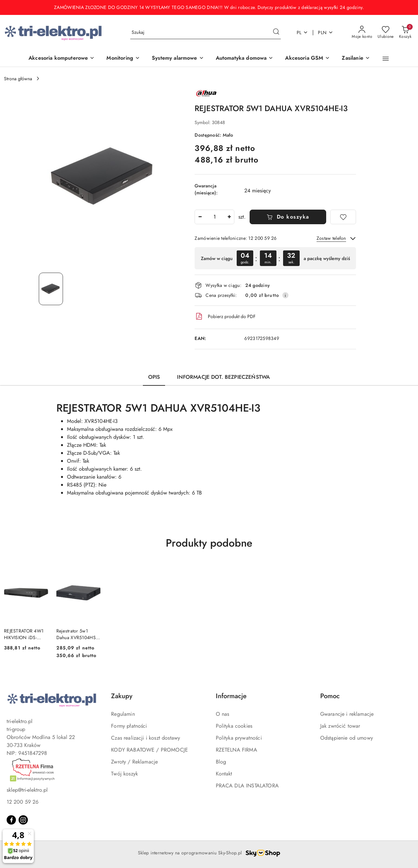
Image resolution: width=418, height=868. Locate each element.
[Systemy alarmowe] (178, 59)
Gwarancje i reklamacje (347, 714)
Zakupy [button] (122, 696)
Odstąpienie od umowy (347, 738)
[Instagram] (23, 820)
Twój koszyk (124, 774)
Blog (221, 762)
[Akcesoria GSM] (307, 59)
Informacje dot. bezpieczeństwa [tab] (223, 377)
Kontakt (224, 774)
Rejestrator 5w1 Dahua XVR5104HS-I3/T (77, 634)
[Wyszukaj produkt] (206, 33)
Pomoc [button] (330, 696)
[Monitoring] (123, 59)
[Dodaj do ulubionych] (343, 217)
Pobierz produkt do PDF (225, 316)
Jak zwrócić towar (340, 726)
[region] (275, 258)
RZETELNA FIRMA (237, 750)
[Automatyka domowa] (245, 59)
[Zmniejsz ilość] (200, 217)
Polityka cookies (234, 726)
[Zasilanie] (356, 59)
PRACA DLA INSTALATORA (247, 786)
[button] (386, 59)
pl (302, 33)
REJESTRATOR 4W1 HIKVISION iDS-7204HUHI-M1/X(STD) (24, 634)
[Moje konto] (362, 33)
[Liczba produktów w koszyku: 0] (405, 33)
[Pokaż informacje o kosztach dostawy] (285, 295)
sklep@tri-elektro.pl (27, 790)
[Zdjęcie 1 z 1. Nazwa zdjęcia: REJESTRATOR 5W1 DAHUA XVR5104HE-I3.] (51, 289)
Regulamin (123, 714)
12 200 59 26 (23, 802)
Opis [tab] (154, 377)
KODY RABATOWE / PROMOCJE (149, 750)
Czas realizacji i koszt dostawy (146, 738)
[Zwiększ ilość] (229, 217)
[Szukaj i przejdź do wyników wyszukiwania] (276, 33)
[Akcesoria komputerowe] (61, 59)
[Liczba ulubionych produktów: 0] (386, 33)
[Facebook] (11, 820)
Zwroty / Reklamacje (134, 762)
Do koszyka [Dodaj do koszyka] (288, 217)
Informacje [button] (231, 696)
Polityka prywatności (239, 738)
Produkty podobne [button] (209, 543)
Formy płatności (129, 726)
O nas (223, 714)
